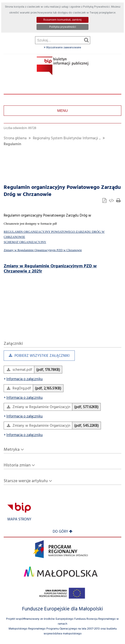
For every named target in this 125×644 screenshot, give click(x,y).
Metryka (12, 450)
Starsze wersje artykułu (26, 481)
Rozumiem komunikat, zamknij (62, 20)
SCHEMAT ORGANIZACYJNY (25, 242)
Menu (62, 111)
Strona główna (15, 138)
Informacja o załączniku (23, 379)
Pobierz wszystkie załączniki (37, 357)
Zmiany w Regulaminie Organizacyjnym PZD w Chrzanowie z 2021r (50, 269)
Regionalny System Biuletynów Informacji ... (67, 138)
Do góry (63, 532)
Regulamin (12, 144)
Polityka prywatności (63, 27)
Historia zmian (17, 465)
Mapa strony (19, 520)
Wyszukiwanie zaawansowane (62, 48)
